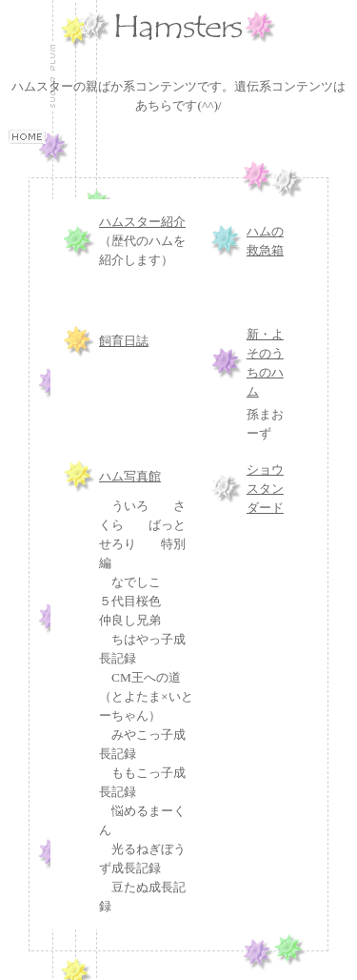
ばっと (167, 525)
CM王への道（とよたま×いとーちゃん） (146, 696)
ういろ (130, 506)
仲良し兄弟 (130, 620)
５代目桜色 (130, 601)
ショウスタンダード (265, 489)
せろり (118, 544)
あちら (154, 105)
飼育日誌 (124, 341)
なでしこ (136, 582)
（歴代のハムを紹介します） (142, 241)
